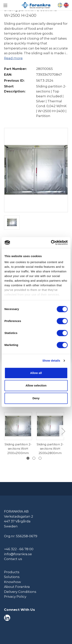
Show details (51, 361)
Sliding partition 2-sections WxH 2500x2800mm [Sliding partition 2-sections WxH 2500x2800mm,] (50, 449)
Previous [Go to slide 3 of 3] (5, 431)
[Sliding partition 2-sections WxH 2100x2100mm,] (18, 426)
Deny (36, 398)
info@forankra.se (18, 554)
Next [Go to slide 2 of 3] (63, 431)
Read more (13, 58)
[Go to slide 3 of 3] (40, 458)
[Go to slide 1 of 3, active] (28, 458)
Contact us (13, 559)
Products (12, 572)
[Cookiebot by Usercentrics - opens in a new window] (51, 242)
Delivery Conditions (20, 592)
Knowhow (12, 582)
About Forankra (17, 587)
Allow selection (36, 385)
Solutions (12, 577)
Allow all (36, 373)
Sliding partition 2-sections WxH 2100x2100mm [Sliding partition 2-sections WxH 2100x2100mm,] (18, 449)
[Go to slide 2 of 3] (34, 458)
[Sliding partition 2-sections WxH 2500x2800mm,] (50, 426)
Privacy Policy (15, 597)
